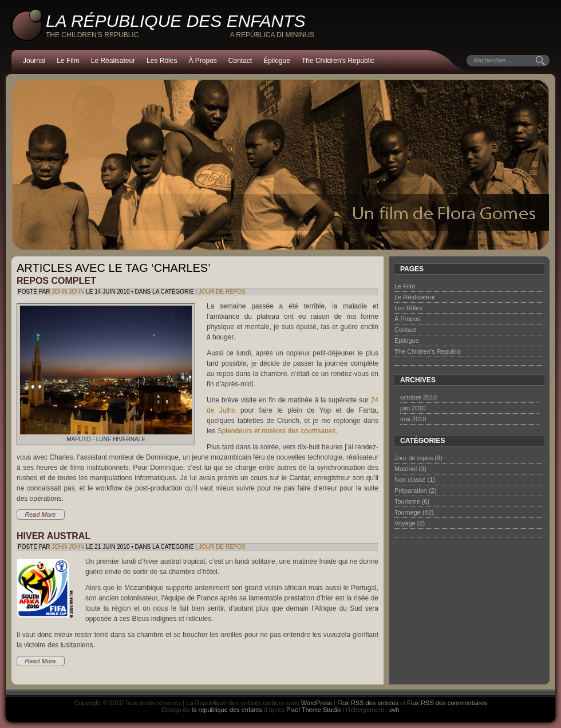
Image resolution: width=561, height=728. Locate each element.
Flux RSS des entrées (368, 703)
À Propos (202, 61)
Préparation (411, 490)
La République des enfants (175, 21)
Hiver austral (54, 536)
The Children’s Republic (338, 61)
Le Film (68, 61)
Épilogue (277, 61)
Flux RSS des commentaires (447, 703)
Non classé (410, 480)
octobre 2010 (418, 397)
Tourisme (407, 501)
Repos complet (56, 281)
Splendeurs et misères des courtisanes (277, 431)
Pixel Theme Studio (313, 710)
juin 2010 (413, 408)
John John (68, 292)
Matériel (406, 469)
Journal (34, 61)
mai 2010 (413, 419)
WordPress (317, 703)
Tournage (408, 512)
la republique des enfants (227, 710)
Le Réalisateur (113, 61)
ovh (394, 710)
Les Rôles (162, 61)
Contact (240, 61)
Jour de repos (222, 292)
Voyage (405, 523)
